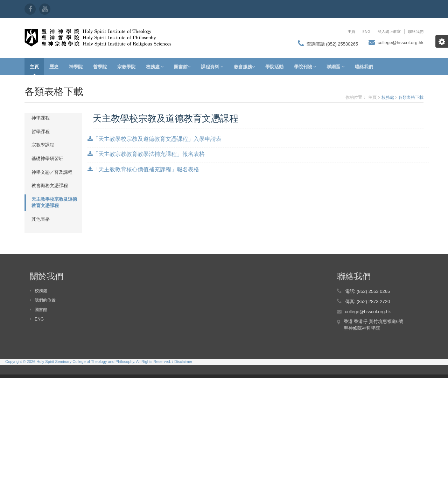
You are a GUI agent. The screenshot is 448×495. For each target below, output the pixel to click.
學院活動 (274, 67)
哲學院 (100, 67)
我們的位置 (43, 300)
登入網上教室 (389, 31)
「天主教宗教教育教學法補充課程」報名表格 (146, 154)
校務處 (155, 67)
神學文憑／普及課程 (52, 172)
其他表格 (41, 219)
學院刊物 (305, 67)
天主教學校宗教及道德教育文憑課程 (54, 202)
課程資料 (212, 67)
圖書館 (182, 67)
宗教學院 (126, 67)
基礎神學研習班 (47, 159)
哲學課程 (41, 132)
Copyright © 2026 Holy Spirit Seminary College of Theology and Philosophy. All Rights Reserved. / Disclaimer (99, 362)
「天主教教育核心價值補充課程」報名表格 (143, 169)
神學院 (76, 67)
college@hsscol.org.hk (401, 43)
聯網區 (335, 67)
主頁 (351, 31)
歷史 (54, 67)
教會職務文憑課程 (50, 185)
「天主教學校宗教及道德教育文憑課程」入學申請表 (155, 139)
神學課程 (41, 118)
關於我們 (47, 276)
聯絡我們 (416, 31)
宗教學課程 (43, 145)
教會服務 (244, 67)
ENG (366, 31)
